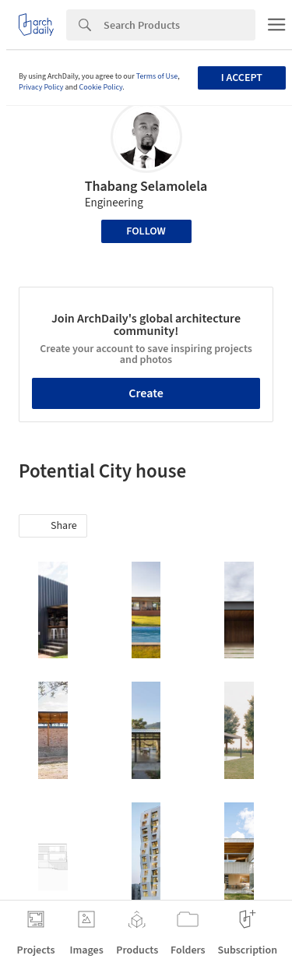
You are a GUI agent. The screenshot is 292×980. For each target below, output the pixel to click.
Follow (146, 231)
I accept (242, 78)
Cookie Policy (101, 87)
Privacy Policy (41, 87)
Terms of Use (157, 76)
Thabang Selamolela (146, 187)
